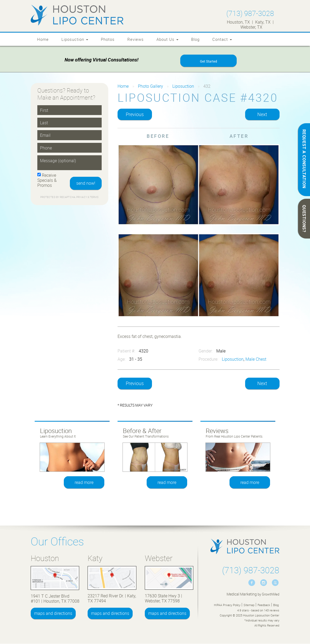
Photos (108, 39)
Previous (135, 114)
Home (43, 39)
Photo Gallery (150, 86)
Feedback (264, 605)
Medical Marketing (242, 594)
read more (84, 482)
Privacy (82, 197)
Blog (195, 39)
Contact (222, 39)
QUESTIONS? (304, 219)
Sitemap (249, 605)
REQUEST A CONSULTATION (304, 159)
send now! (86, 183)
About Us (167, 39)
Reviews (136, 39)
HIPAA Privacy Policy (227, 605)
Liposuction (75, 39)
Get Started (208, 61)
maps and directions (53, 613)
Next (262, 114)
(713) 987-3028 (250, 13)
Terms (94, 197)
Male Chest (256, 359)
